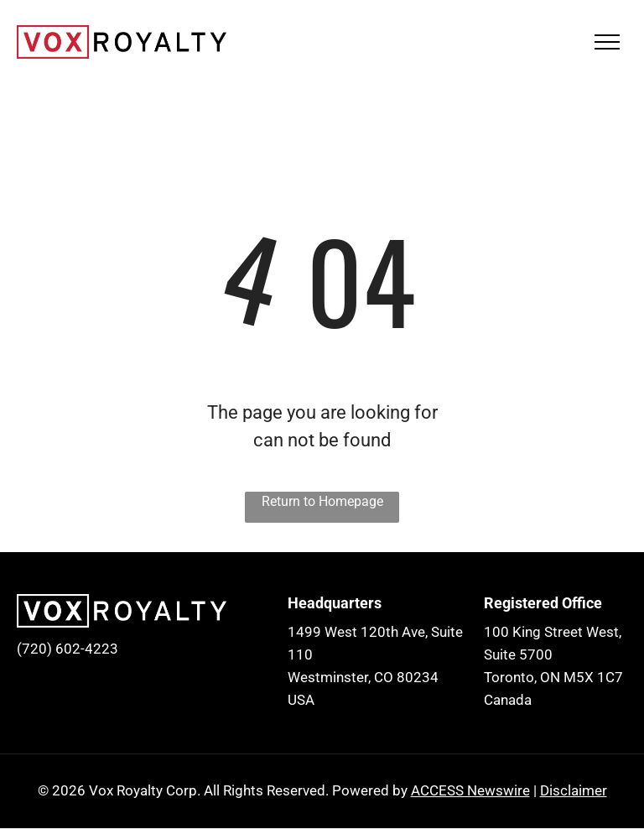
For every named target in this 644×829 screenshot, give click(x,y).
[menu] (607, 42)
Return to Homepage (322, 501)
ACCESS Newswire (470, 790)
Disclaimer (574, 790)
